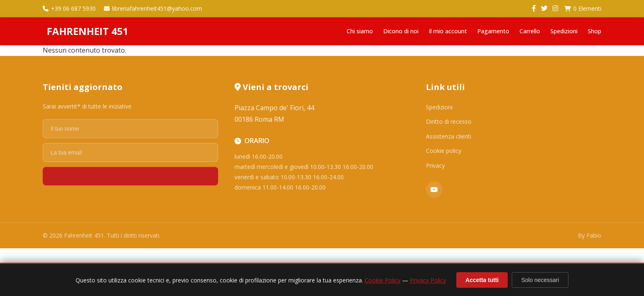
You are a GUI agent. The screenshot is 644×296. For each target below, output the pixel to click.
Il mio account (448, 31)
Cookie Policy (383, 280)
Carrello (530, 31)
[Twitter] (544, 9)
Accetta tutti (482, 280)
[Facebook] (534, 9)
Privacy (435, 165)
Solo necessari (540, 280)
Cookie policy (444, 151)
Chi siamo (360, 31)
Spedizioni (564, 31)
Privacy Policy (428, 280)
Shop (595, 31)
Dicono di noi (401, 31)
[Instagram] (555, 9)
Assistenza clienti (448, 136)
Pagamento (493, 31)
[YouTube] (434, 190)
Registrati (130, 176)
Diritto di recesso (449, 121)
